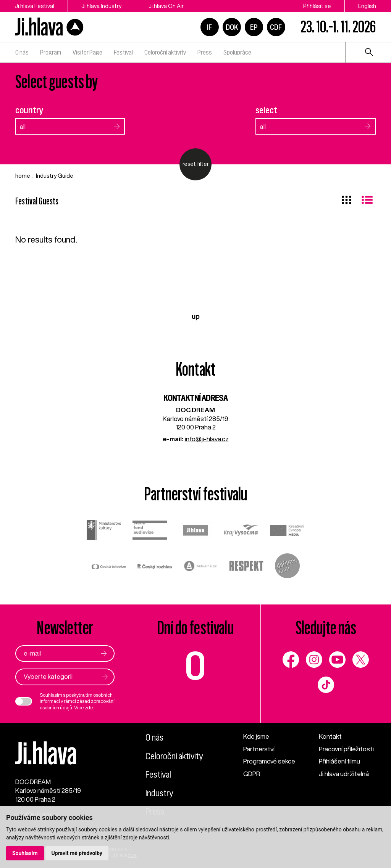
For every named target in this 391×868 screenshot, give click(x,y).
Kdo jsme (256, 736)
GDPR (252, 774)
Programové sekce (269, 761)
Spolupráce (237, 52)
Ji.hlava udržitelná (344, 774)
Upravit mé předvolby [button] (77, 853)
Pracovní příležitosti (346, 749)
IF (209, 27)
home (23, 176)
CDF (276, 27)
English (367, 6)
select (266, 110)
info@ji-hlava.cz (207, 439)
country (29, 110)
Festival (123, 52)
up (196, 316)
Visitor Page (87, 52)
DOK (232, 27)
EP (254, 27)
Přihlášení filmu (339, 761)
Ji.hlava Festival (35, 6)
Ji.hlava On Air (166, 6)
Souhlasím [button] (25, 853)
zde (89, 708)
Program (51, 52)
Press (205, 52)
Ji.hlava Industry (101, 6)
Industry (159, 793)
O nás (22, 52)
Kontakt (330, 736)
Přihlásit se (317, 6)
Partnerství (259, 749)
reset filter (196, 164)
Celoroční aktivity (165, 52)
